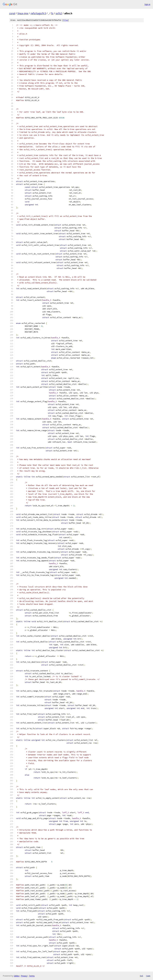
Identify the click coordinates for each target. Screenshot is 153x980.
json (148, 976)
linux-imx (23, 13)
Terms (32, 976)
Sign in (147, 4)
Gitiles (17, 976)
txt (141, 976)
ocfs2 (59, 13)
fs (52, 13)
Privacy (24, 976)
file (66, 20)
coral (12, 13)
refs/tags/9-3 (38, 13)
